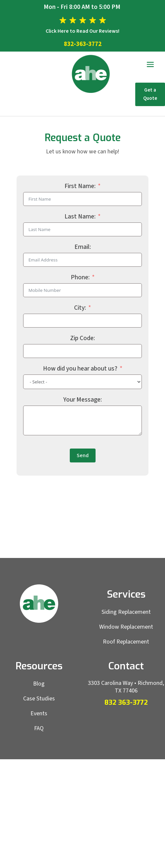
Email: (83, 247)
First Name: (80, 186)
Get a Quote (150, 94)
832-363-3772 (83, 44)
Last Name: (80, 217)
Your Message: (82, 400)
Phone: (80, 277)
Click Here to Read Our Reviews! (82, 31)
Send (83, 455)
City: (80, 308)
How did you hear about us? (80, 369)
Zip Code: (82, 338)
